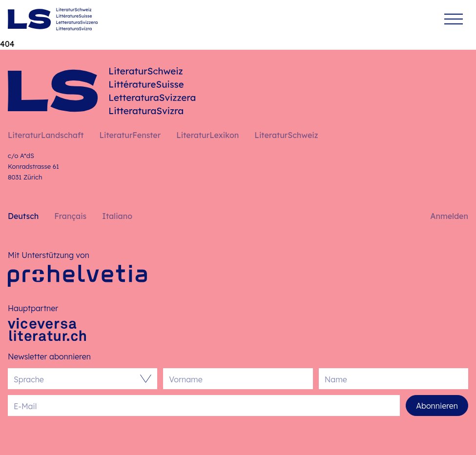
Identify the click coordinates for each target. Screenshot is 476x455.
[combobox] (78, 379)
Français (70, 216)
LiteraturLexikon (207, 135)
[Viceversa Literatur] (47, 329)
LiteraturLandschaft (46, 135)
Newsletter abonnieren (49, 356)
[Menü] (454, 19)
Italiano (117, 216)
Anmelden (449, 216)
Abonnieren (437, 406)
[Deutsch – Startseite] (53, 19)
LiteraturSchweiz (286, 135)
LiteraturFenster (130, 135)
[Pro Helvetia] (77, 276)
